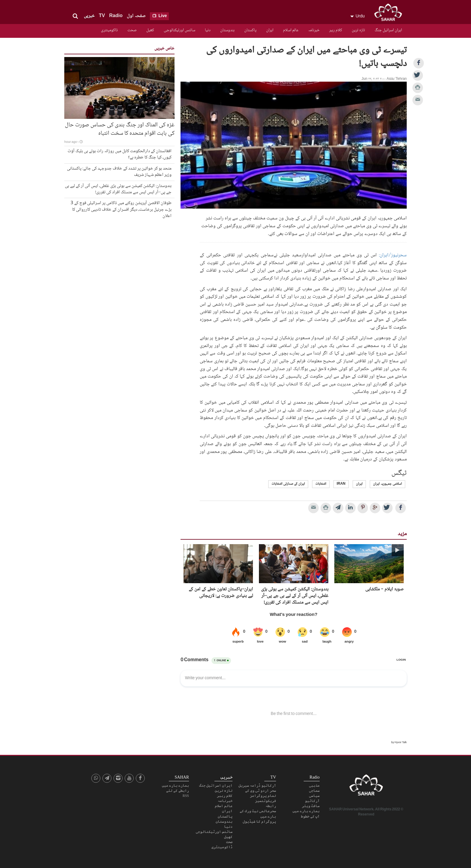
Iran (341, 484)
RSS (186, 796)
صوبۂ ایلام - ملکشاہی (384, 589)
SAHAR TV (366, 787)
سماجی (314, 791)
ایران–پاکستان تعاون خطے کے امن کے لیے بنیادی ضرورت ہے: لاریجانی (221, 593)
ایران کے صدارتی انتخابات (288, 484)
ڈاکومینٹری (109, 30)
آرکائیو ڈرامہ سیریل (257, 785)
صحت (132, 30)
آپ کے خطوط (310, 816)
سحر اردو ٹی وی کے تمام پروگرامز (261, 793)
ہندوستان (227, 30)
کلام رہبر (336, 30)
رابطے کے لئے (178, 791)
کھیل (150, 30)
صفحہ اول (136, 16)
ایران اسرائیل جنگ (388, 30)
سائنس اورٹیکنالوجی (179, 30)
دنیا (208, 30)
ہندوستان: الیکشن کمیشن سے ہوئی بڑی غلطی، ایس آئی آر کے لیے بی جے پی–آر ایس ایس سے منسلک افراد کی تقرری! (295, 596)
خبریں (89, 16)
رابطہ (271, 806)
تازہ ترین (358, 30)
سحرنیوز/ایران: (392, 255)
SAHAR (390, 14)
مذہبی (314, 785)
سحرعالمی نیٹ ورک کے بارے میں (258, 814)
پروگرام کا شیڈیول (259, 821)
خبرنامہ (314, 30)
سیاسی (314, 796)
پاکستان (250, 30)
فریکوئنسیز (266, 801)
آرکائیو (312, 801)
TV (102, 16)
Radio (116, 16)
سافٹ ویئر (311, 806)
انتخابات (321, 484)
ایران (270, 30)
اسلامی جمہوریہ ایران (387, 484)
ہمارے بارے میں (306, 811)
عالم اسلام (291, 30)
